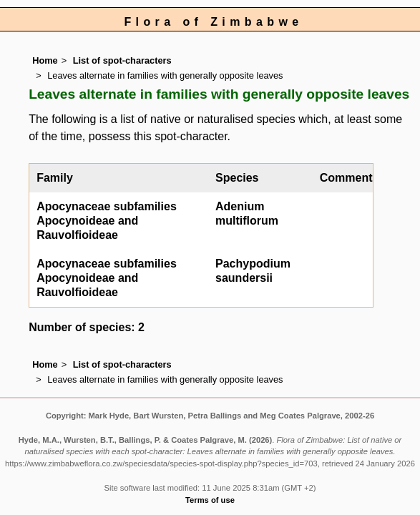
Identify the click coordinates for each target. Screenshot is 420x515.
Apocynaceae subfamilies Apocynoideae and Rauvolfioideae (107, 221)
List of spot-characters (122, 60)
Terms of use (210, 500)
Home (45, 60)
